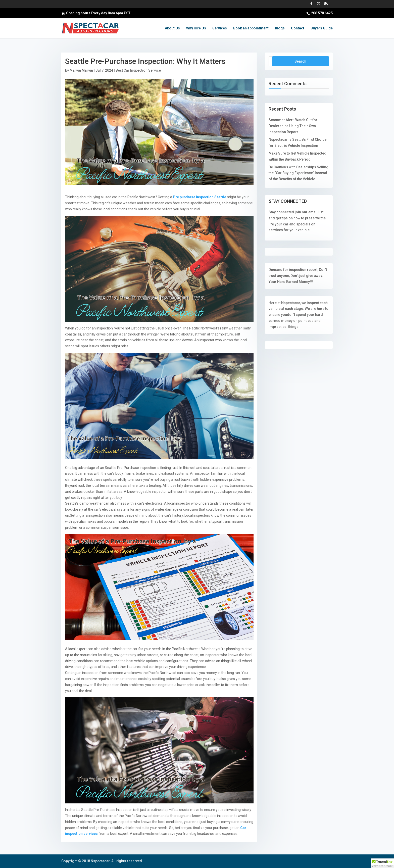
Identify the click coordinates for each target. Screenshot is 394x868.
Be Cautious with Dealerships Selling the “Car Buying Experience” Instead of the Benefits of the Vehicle (299, 173)
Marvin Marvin (81, 70)
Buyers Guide (322, 28)
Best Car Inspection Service (138, 70)
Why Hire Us (196, 28)
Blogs (280, 28)
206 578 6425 (322, 13)
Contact (298, 28)
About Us (172, 28)
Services (220, 28)
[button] (382, 863)
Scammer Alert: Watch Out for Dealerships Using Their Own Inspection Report (293, 126)
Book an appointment (251, 28)
